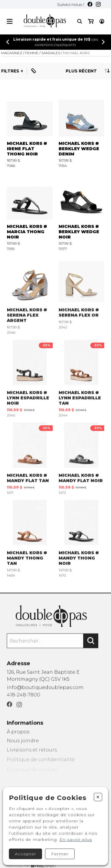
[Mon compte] (102, 21)
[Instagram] (98, 4)
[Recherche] (80, 21)
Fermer (60, 854)
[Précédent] (8, 42)
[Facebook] (90, 4)
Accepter (25, 854)
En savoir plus (76, 839)
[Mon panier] (91, 21)
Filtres (10, 71)
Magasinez (12, 53)
